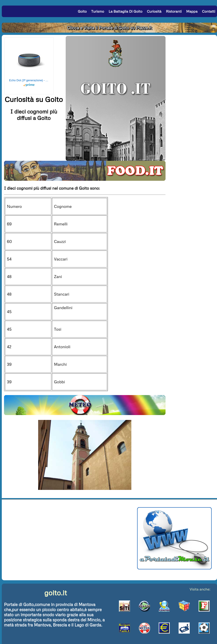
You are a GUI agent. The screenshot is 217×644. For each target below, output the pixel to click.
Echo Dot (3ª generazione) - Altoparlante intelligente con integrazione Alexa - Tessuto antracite (29, 80)
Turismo (98, 11)
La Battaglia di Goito (125, 11)
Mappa (192, 11)
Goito (82, 11)
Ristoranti (174, 11)
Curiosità (154, 11)
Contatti (209, 11)
